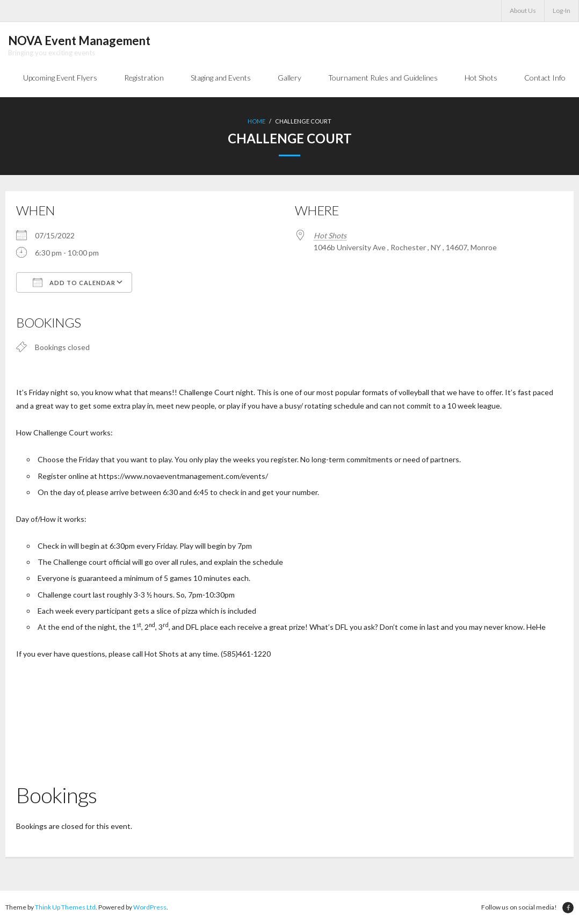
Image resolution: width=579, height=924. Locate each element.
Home (256, 121)
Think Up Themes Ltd (65, 907)
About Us (523, 10)
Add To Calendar (74, 282)
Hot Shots (330, 235)
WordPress (150, 907)
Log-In (562, 10)
